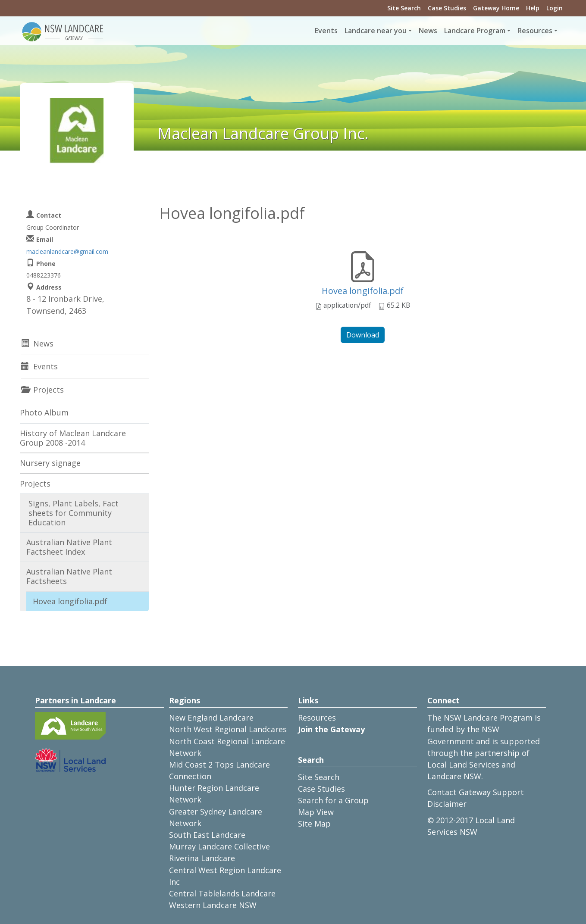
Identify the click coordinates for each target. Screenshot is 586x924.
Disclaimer (447, 804)
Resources (317, 718)
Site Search (404, 8)
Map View (316, 812)
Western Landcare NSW (213, 905)
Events (326, 31)
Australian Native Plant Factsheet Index (69, 547)
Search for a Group (333, 800)
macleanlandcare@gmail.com (67, 251)
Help (533, 8)
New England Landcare (211, 718)
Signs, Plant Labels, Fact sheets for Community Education (74, 513)
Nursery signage (50, 463)
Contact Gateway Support (476, 792)
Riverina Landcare (202, 858)
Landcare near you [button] (376, 31)
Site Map (314, 824)
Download (363, 335)
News (428, 31)
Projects (35, 484)
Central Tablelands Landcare (222, 893)
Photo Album (44, 412)
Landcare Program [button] (475, 31)
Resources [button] (535, 31)
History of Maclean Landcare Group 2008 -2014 (73, 438)
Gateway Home (496, 8)
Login (555, 8)
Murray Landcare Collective (219, 846)
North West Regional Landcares (228, 729)
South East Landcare (207, 835)
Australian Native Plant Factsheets (69, 576)
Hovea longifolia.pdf (363, 291)
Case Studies (447, 8)
